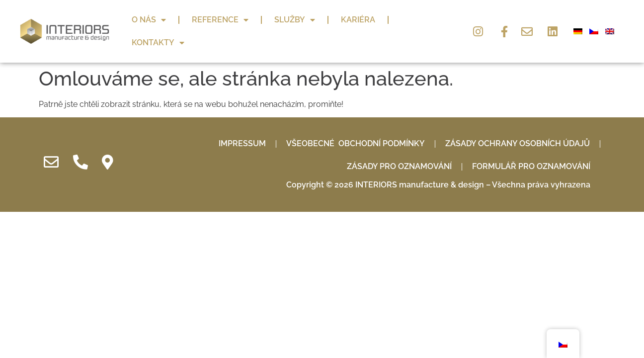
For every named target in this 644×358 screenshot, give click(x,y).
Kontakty (158, 43)
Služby (295, 20)
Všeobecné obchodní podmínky (356, 123)
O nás (149, 20)
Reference (220, 20)
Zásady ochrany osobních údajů (518, 123)
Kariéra (358, 20)
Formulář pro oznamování (531, 146)
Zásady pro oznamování (399, 146)
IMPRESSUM (242, 123)
